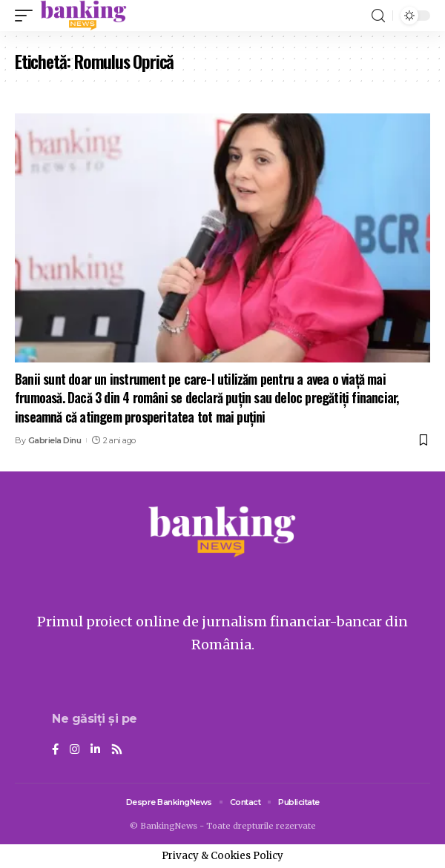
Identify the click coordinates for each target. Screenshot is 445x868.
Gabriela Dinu (55, 440)
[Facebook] (55, 750)
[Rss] (117, 750)
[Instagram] (75, 750)
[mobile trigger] (27, 16)
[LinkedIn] (95, 750)
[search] (378, 16)
